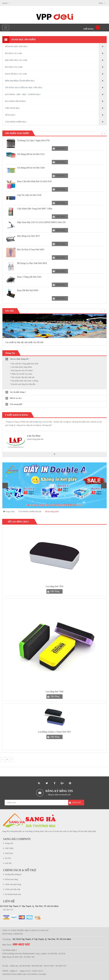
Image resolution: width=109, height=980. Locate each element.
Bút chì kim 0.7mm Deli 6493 (31, 250)
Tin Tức (8, 858)
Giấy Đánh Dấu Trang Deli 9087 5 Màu (35, 209)
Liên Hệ (8, 863)
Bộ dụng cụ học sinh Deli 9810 (32, 263)
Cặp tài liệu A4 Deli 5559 (29, 195)
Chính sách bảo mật (13, 889)
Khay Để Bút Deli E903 (28, 290)
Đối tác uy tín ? (16, 398)
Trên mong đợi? (16, 404)
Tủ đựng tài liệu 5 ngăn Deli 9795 (33, 141)
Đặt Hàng (60, 148)
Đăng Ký (77, 803)
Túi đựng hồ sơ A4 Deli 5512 (31, 154)
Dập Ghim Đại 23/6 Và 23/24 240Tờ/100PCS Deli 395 (41, 222)
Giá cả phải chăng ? (18, 392)
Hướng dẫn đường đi (13, 874)
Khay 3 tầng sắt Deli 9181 (29, 277)
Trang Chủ (9, 843)
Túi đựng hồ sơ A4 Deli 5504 (31, 168)
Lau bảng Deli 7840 (54, 692)
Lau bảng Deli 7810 (54, 586)
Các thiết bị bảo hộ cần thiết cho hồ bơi (24, 342)
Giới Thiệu (9, 848)
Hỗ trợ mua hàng (11, 879)
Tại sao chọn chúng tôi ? (20, 359)
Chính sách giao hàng (13, 884)
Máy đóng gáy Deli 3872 (28, 236)
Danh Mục (9, 853)
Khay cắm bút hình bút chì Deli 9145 (34, 181)
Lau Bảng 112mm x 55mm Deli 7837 (54, 732)
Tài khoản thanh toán (13, 894)
